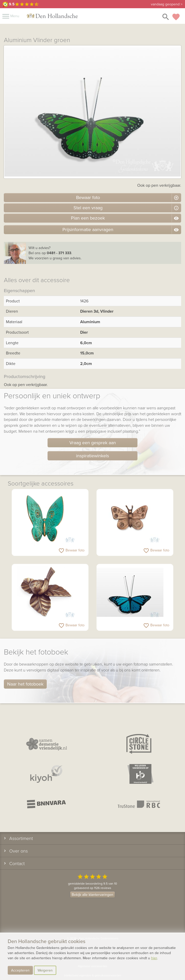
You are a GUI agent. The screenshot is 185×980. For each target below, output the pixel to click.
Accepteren (20, 970)
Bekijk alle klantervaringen (92, 895)
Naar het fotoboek (25, 684)
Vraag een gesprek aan (93, 443)
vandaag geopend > (167, 4)
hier (154, 958)
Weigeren (45, 970)
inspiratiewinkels (92, 456)
